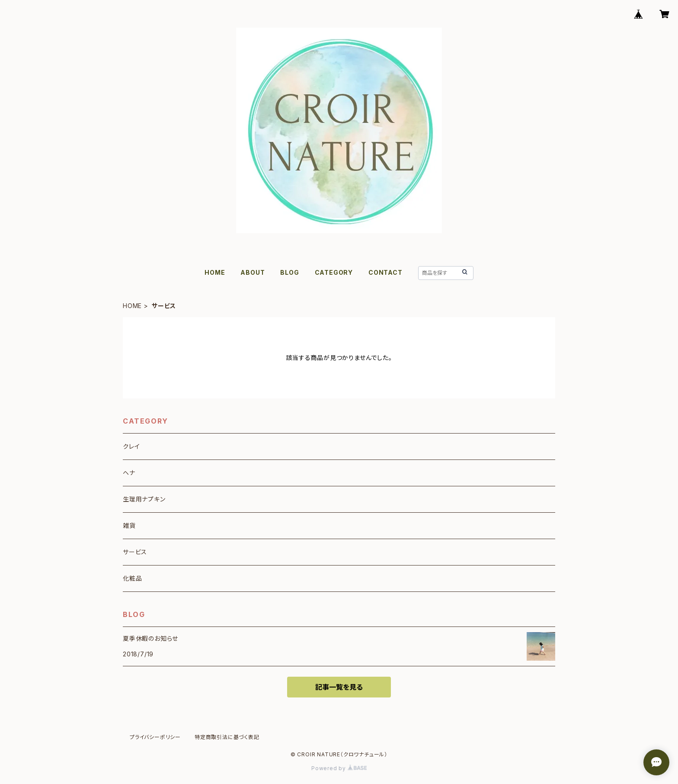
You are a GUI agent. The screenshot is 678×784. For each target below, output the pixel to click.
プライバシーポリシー (155, 737)
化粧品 (132, 578)
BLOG (289, 272)
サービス (135, 552)
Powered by (339, 768)
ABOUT (253, 272)
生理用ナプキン (144, 499)
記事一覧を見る (339, 687)
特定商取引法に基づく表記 (227, 737)
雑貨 (129, 525)
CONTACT (385, 272)
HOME (215, 272)
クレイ (131, 446)
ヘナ (129, 473)
